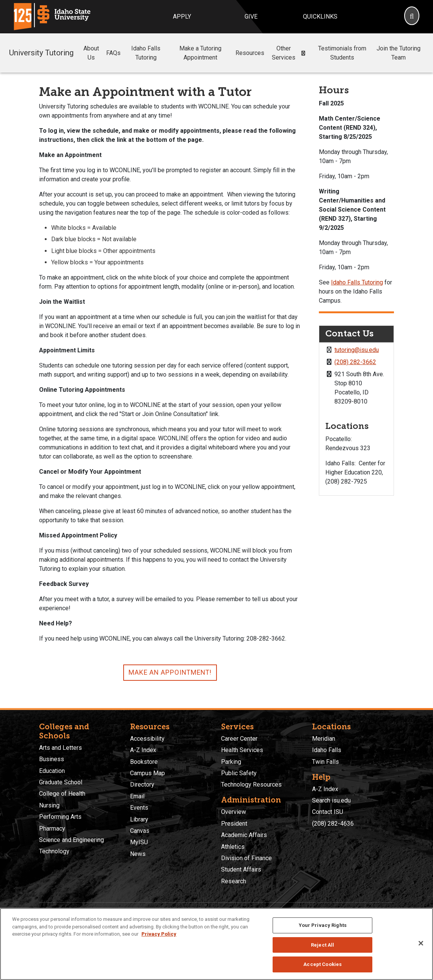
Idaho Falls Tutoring (146, 53)
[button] (304, 53)
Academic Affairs (244, 835)
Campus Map (147, 773)
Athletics (233, 847)
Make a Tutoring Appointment (200, 53)
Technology (54, 851)
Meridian (324, 739)
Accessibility (147, 739)
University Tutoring (41, 53)
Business (52, 759)
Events (139, 808)
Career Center (239, 739)
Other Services (290, 53)
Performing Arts (60, 817)
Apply (182, 16)
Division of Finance (246, 858)
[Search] (412, 17)
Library (139, 819)
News (138, 854)
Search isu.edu (331, 800)
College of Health (62, 794)
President (234, 824)
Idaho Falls (327, 750)
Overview (234, 812)
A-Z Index (143, 750)
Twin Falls (326, 762)
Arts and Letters (60, 748)
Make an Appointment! (170, 672)
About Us (91, 53)
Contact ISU (328, 812)
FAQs (113, 53)
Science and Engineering (71, 840)
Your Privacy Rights (323, 925)
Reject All (322, 945)
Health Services (242, 750)
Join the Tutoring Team (398, 53)
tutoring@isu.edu (357, 350)
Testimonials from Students (342, 53)
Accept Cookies (322, 964)
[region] (216, 944)
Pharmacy (52, 828)
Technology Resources (251, 784)
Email (137, 796)
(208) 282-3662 (355, 362)
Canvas (140, 831)
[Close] (421, 943)
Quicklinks (320, 16)
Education (52, 771)
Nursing (49, 805)
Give (251, 16)
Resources (250, 53)
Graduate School (61, 782)
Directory (142, 784)
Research (234, 881)
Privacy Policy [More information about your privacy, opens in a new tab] (159, 934)
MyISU (139, 842)
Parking (231, 762)
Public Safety (239, 773)
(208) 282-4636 (333, 824)
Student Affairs (241, 869)
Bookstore (144, 762)
